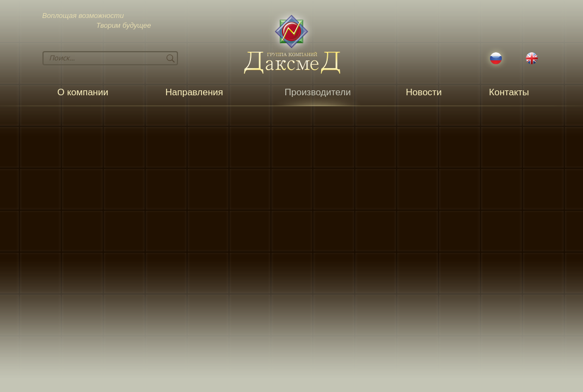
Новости (424, 92)
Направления (194, 92)
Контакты (509, 92)
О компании (83, 92)
